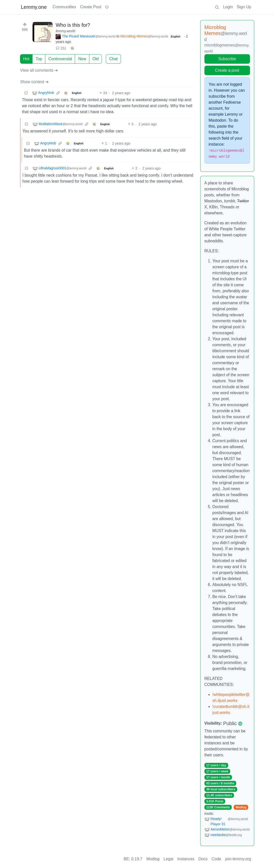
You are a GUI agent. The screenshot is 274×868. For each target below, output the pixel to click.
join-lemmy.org (238, 859)
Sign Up (244, 7)
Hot (26, 59)
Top (39, 59)
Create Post (91, 7)
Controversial (60, 59)
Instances (186, 859)
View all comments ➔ (39, 70)
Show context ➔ (35, 82)
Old (95, 59)
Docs (203, 859)
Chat (113, 59)
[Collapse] (26, 93)
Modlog (241, 807)
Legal (168, 859)
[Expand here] (43, 32)
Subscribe (227, 59)
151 (61, 48)
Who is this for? (73, 25)
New (82, 59)
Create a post (227, 70)
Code (216, 859)
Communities (64, 7)
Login (228, 7)
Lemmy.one (34, 7)
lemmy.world (65, 31)
